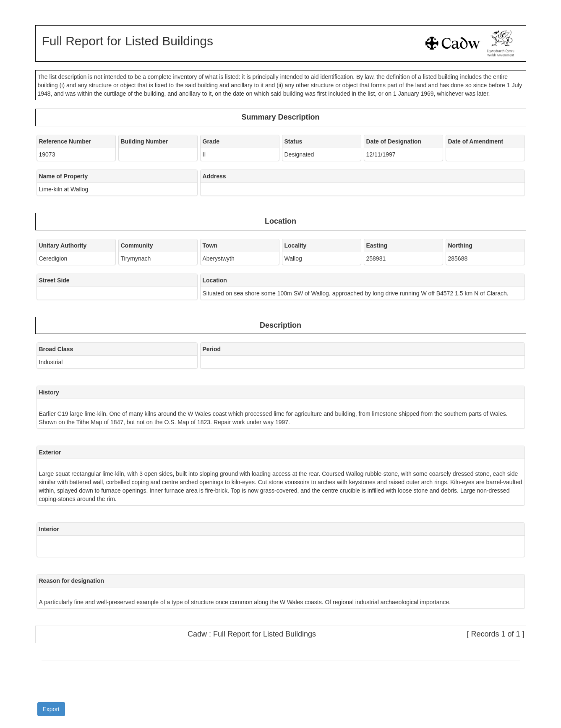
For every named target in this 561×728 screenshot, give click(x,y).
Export (51, 709)
